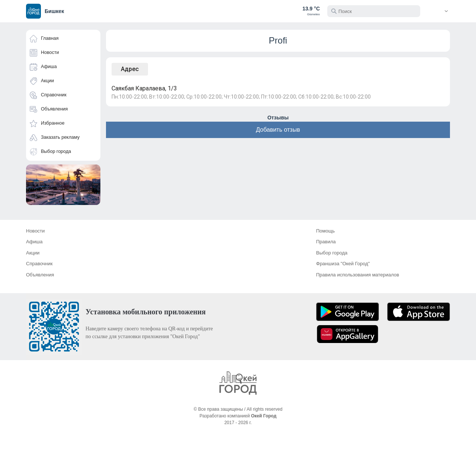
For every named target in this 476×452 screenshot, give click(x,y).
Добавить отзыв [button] (278, 130)
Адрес (130, 69)
